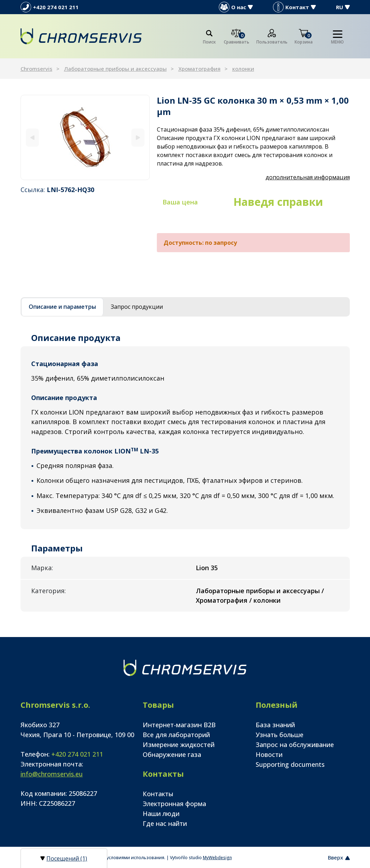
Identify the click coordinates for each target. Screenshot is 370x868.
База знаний (275, 725)
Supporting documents (290, 764)
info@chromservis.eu (52, 774)
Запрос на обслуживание (295, 745)
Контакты (158, 794)
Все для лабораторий (176, 735)
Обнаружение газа (172, 754)
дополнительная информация (308, 177)
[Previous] (32, 137)
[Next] (138, 137)
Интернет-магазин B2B (179, 725)
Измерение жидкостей (179, 745)
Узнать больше (280, 735)
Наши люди (161, 814)
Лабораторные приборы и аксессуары (115, 69)
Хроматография (200, 69)
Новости (269, 754)
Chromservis (36, 69)
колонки (243, 69)
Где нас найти (165, 823)
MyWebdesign (217, 858)
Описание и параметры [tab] (62, 307)
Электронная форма (174, 804)
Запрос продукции (137, 307)
